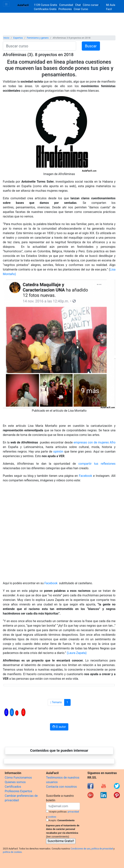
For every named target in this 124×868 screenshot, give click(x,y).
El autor (59, 727)
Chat (78, 5)
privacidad (73, 812)
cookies (52, 817)
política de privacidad (102, 849)
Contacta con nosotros (61, 787)
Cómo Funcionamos (18, 778)
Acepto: (53, 820)
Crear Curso (81, 9)
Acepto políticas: (58, 812)
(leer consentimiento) (57, 836)
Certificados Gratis (45, 9)
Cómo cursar (90, 5)
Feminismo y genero (38, 38)
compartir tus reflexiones (97, 464)
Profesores (65, 9)
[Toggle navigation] (6, 4)
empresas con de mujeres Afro (95, 442)
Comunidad (66, 5)
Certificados (13, 787)
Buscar (91, 46)
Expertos (18, 38)
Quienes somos (15, 782)
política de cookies (12, 852)
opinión (58, 452)
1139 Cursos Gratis (46, 5)
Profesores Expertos (18, 791)
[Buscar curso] (39, 46)
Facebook (85, 476)
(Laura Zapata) (77, 653)
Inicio (6, 38)
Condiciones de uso (81, 849)
